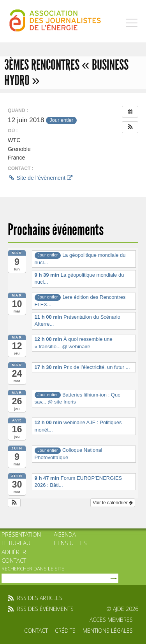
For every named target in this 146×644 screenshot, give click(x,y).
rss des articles (40, 598)
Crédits (65, 631)
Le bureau (16, 543)
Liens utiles (70, 543)
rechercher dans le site (33, 569)
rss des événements (45, 609)
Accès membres (111, 620)
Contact (14, 560)
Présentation (21, 534)
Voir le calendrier (113, 503)
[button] (130, 127)
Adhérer (14, 552)
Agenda (65, 534)
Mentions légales (108, 631)
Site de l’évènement (40, 178)
